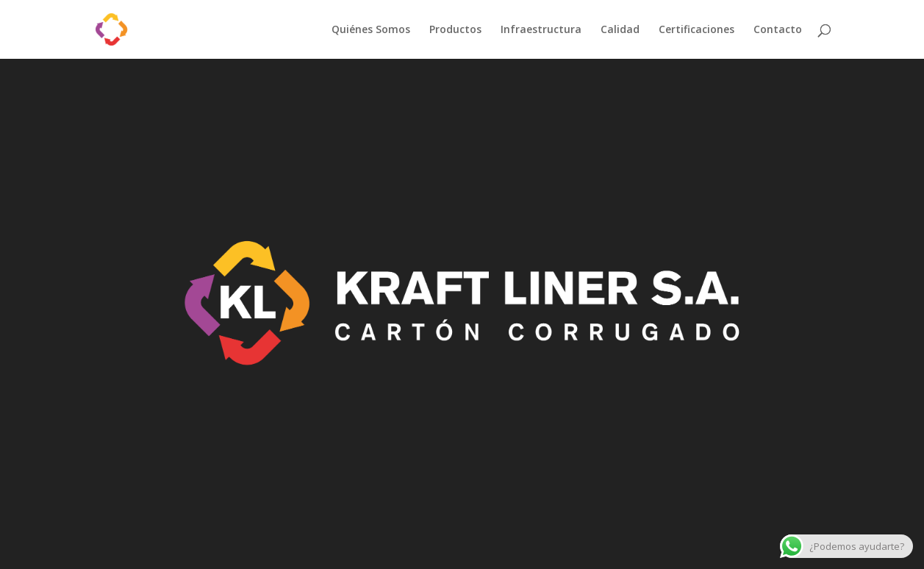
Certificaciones (696, 30)
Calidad (620, 30)
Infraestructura (541, 30)
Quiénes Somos (371, 30)
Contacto (778, 30)
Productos (455, 30)
